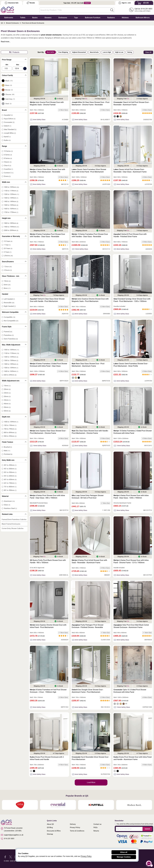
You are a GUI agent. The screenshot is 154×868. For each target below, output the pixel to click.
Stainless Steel (10, 508)
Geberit (8, 126)
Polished (8, 454)
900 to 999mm (10, 436)
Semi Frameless (11, 339)
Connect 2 (9, 173)
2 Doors (8, 270)
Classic (8, 162)
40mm (7, 404)
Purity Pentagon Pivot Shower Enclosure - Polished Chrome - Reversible (88, 626)
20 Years (8, 248)
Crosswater (9, 122)
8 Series (8, 158)
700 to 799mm (10, 429)
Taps (76, 18)
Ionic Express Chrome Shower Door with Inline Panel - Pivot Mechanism (48, 626)
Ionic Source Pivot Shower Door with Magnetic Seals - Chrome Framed (47, 103)
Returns (96, 831)
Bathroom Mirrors (143, 18)
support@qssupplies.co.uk (12, 835)
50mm (7, 407)
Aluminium (9, 501)
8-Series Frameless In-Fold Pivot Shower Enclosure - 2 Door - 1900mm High (48, 691)
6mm (7, 285)
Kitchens (125, 18)
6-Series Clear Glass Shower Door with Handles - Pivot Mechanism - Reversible (47, 171)
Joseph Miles (10, 133)
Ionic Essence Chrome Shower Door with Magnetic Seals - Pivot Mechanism (90, 300)
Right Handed (10, 306)
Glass (7, 505)
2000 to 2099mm (11, 230)
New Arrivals (94, 52)
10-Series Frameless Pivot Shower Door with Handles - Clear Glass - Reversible (90, 235)
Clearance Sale (12, 3)
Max (18, 65)
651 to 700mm (10, 483)
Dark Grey (10, 99)
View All (148, 52)
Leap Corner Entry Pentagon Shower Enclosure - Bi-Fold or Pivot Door (88, 497)
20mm (7, 389)
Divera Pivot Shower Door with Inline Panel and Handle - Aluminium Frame (133, 758)
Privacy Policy (75, 827)
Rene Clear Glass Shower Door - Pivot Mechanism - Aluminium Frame (88, 365)
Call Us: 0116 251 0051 (144, 9)
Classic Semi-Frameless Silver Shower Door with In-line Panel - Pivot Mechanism (89, 171)
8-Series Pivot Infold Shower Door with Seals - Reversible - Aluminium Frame (89, 561)
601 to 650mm (10, 479)
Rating (130, 52)
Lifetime (8, 256)
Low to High (107, 52)
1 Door (8, 267)
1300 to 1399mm (11, 198)
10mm (7, 281)
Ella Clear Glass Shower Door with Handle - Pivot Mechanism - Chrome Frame (90, 432)
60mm (7, 411)
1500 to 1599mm (11, 205)
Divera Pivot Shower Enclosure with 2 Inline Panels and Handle (47, 758)
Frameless (9, 335)
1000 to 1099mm (11, 187)
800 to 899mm (10, 433)
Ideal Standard (10, 129)
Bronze (9, 90)
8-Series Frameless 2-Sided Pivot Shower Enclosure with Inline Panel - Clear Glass (48, 365)
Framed (8, 332)
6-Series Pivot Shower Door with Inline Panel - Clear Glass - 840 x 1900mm (47, 497)
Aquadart (8, 115)
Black (9, 81)
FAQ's (95, 827)
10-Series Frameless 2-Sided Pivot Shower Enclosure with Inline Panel (133, 432)
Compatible (10, 317)
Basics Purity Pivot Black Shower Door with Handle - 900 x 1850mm (48, 561)
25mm (7, 393)
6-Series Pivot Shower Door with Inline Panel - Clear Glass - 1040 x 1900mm (131, 497)
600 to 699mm (10, 375)
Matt (7, 451)
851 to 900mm (10, 490)
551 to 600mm (10, 476)
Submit (147, 829)
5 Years (8, 252)
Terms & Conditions (77, 831)
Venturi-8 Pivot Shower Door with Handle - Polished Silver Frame (130, 235)
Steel (8, 104)
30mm (7, 396)
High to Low (119, 52)
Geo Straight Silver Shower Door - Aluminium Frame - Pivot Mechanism (88, 691)
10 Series (8, 151)
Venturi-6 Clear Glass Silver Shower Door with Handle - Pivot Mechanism (47, 300)
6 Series (8, 155)
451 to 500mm (10, 469)
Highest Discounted (79, 52)
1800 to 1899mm (11, 223)
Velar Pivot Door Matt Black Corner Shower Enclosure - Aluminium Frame (131, 626)
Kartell (7, 137)
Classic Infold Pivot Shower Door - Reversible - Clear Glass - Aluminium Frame (130, 171)
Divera (7, 176)
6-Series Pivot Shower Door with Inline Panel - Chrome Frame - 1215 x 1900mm (131, 561)
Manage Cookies (124, 857)
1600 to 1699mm (11, 209)
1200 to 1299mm (11, 194)
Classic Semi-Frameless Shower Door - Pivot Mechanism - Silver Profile (131, 365)
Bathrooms (9, 18)
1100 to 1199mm (11, 191)
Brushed (8, 447)
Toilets (23, 18)
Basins (35, 18)
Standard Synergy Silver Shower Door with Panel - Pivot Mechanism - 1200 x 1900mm (132, 300)
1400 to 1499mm (11, 201)
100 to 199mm (10, 425)
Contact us (97, 824)
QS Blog (50, 827)
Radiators (111, 18)
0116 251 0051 (8, 839)
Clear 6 (8, 166)
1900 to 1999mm (11, 227)
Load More (91, 782)
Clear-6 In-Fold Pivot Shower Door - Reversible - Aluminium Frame (132, 103)
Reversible (9, 303)
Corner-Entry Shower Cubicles (13, 528)
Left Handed (9, 299)
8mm (7, 288)
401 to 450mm (10, 465)
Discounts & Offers (54, 831)
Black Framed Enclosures (11, 524)
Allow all (124, 852)
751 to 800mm (10, 487)
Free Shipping (63, 52)
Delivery (73, 824)
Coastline (8, 169)
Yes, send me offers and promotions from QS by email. (135, 824)
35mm (7, 400)
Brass (9, 85)
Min (7, 65)
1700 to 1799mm (11, 212)
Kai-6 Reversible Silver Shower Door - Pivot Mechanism (91, 758)
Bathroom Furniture (93, 18)
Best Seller (51, 52)
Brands (31, 3)
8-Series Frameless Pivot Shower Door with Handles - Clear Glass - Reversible (47, 235)
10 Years (8, 241)
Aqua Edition (10, 119)
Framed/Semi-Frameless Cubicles (14, 519)
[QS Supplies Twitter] (11, 857)
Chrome (10, 94)
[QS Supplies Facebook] (5, 857)
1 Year (7, 245)
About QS (50, 824)
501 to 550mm (10, 472)
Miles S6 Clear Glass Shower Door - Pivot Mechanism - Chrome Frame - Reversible (91, 103)
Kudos (7, 140)
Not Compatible (11, 321)
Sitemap (50, 834)
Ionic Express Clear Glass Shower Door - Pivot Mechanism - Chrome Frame (48, 432)
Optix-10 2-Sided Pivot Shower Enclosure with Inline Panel (130, 691)
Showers (48, 18)
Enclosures (63, 18)
